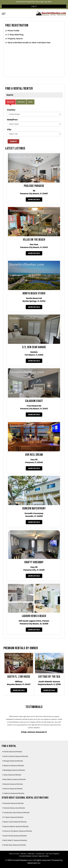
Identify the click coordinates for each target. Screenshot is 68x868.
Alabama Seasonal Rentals (14, 766)
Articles (23, 854)
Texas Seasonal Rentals (12, 775)
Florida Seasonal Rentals (13, 752)
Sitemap (31, 854)
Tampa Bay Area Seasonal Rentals (16, 813)
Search (13, 141)
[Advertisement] (34, 62)
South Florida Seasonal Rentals (15, 836)
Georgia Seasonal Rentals (13, 761)
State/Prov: (12, 120)
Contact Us (40, 854)
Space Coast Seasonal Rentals (15, 822)
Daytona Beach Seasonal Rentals (16, 826)
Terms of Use (14, 854)
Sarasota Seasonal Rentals (14, 803)
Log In (34, 6)
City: (9, 129)
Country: (11, 110)
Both (31, 102)
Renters (21, 102)
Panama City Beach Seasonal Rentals (18, 831)
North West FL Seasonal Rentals (15, 840)
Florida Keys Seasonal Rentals (15, 845)
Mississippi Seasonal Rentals (14, 770)
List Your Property (52, 854)
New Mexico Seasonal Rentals (15, 779)
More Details (34, 199)
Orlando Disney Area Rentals (14, 808)
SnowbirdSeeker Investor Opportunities (34, 856)
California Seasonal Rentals (14, 793)
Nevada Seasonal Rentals (13, 784)
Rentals (10, 102)
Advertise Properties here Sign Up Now (34, 2)
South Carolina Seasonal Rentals (16, 756)
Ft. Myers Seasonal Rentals (13, 817)
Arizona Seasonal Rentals (13, 789)
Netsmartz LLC (34, 863)
